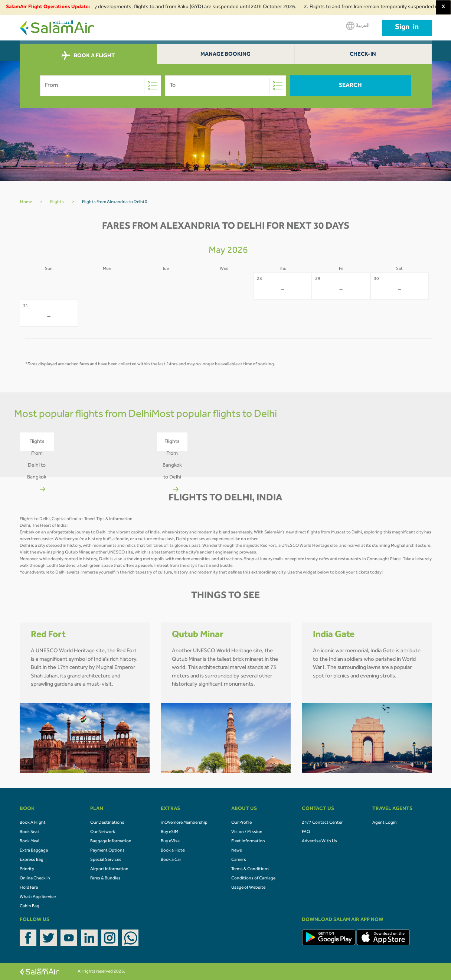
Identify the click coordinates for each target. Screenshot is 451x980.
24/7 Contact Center (322, 823)
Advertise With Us (319, 842)
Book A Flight (33, 823)
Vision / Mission (247, 832)
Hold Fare (29, 888)
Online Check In (35, 879)
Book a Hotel (173, 851)
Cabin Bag (30, 906)
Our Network (103, 832)
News (237, 851)
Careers (239, 860)
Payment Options (107, 851)
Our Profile (241, 823)
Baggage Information (111, 842)
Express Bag (32, 860)
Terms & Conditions (250, 869)
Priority (27, 869)
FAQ (306, 832)
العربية (358, 26)
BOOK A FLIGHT (88, 56)
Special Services (106, 860)
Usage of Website (248, 888)
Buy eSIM (169, 832)
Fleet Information (248, 842)
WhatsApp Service (38, 897)
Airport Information (109, 869)
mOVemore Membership (184, 823)
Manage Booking (225, 55)
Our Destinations (107, 823)
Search (350, 86)
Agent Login (385, 823)
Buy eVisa (170, 842)
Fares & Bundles (105, 879)
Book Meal (30, 842)
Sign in (407, 28)
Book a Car (171, 860)
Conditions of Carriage (253, 879)
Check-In (363, 55)
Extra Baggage (34, 851)
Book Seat (30, 832)
